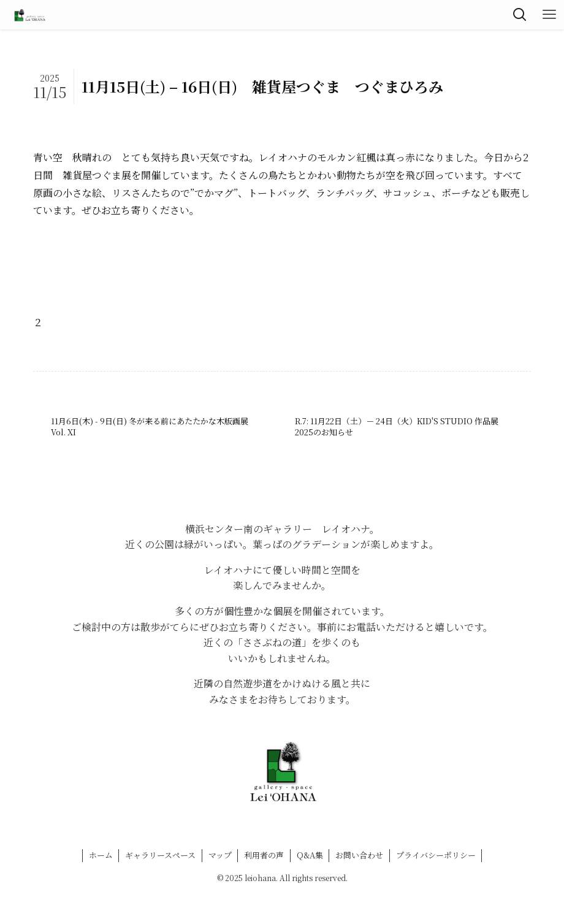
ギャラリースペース (160, 855)
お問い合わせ (359, 855)
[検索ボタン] (520, 15)
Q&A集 (310, 855)
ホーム (101, 855)
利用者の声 (264, 855)
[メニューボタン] (549, 15)
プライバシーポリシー (436, 855)
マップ (220, 855)
